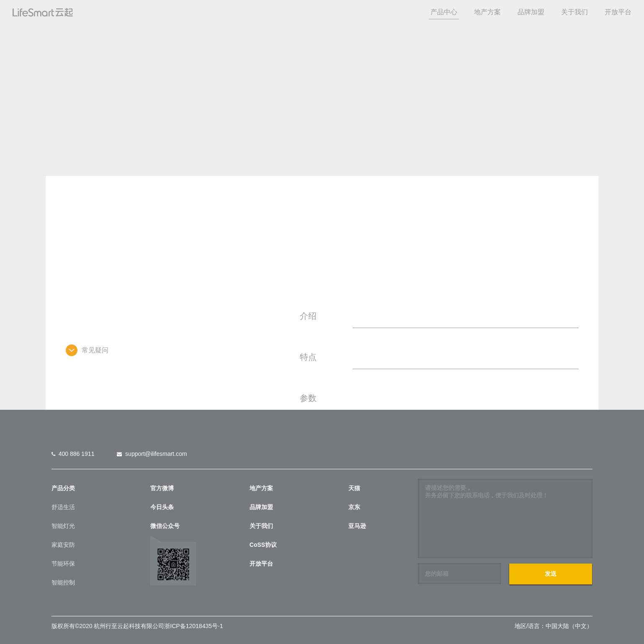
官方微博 (162, 488)
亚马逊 (357, 526)
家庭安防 (63, 545)
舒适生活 (63, 507)
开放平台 (618, 12)
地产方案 (487, 12)
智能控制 (63, 582)
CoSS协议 (263, 545)
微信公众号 (165, 526)
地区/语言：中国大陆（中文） (554, 626)
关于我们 (574, 12)
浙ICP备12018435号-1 (193, 626)
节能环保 (63, 564)
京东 (354, 507)
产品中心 (444, 12)
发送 (551, 574)
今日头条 (162, 507)
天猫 (354, 488)
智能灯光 (63, 526)
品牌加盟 (531, 12)
